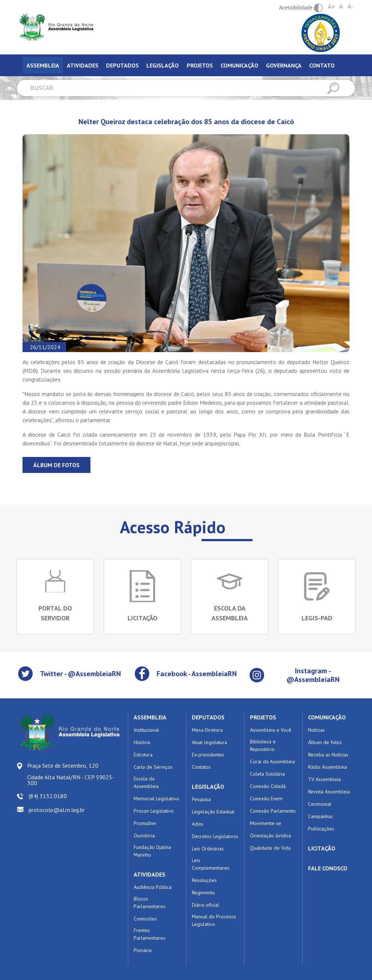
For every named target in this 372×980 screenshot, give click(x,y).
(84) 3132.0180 (48, 796)
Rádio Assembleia (327, 767)
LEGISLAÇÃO (208, 787)
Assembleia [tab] (43, 65)
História (142, 742)
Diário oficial (205, 905)
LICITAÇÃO (322, 848)
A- (350, 7)
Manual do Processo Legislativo (214, 920)
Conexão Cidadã (268, 786)
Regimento (203, 893)
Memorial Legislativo (156, 799)
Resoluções (204, 880)
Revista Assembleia (329, 792)
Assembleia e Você (271, 730)
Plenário (143, 950)
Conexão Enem (266, 799)
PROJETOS (263, 717)
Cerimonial (320, 804)
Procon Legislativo (154, 811)
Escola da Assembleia (146, 782)
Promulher (145, 823)
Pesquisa (201, 799)
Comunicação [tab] (239, 65)
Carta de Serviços (153, 767)
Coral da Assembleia (272, 761)
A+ (331, 7)
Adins (198, 824)
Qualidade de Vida (270, 848)
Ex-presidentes (208, 755)
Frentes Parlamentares (149, 934)
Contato (322, 65)
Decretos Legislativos (215, 836)
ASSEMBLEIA (150, 717)
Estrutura (143, 755)
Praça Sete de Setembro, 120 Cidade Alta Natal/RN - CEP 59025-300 (71, 774)
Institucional (146, 730)
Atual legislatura (209, 742)
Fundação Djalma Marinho (152, 851)
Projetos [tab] (200, 65)
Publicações (321, 829)
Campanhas (320, 816)
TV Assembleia (324, 779)
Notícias (316, 730)
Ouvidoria (144, 836)
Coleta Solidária (267, 774)
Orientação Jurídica (270, 836)
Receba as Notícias (328, 755)
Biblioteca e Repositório (263, 745)
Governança (284, 65)
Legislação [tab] (163, 65)
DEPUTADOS (208, 717)
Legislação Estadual (213, 812)
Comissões (145, 919)
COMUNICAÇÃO (327, 717)
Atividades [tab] (83, 65)
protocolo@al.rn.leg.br (57, 810)
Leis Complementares (211, 864)
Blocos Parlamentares (149, 903)
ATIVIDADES (149, 874)
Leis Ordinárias (208, 849)
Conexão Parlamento (273, 811)
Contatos (201, 767)
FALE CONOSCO (328, 868)
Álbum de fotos (56, 465)
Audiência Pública (153, 887)
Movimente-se (266, 823)
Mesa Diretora (207, 730)
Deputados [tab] (122, 65)
